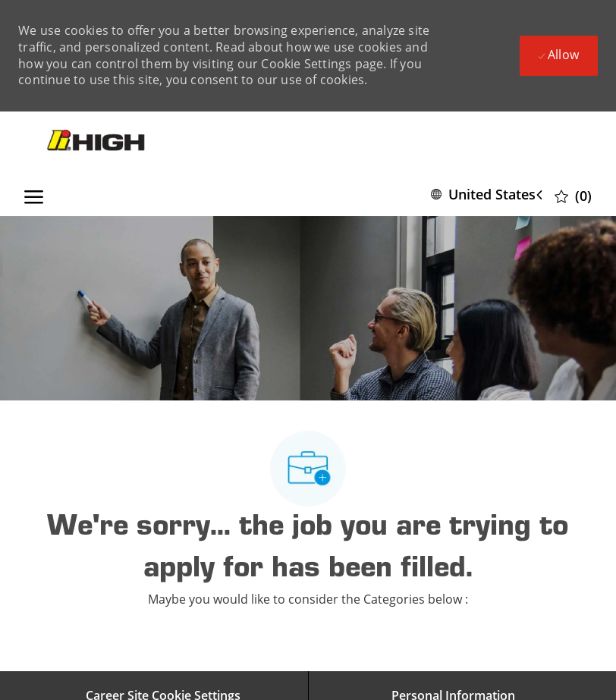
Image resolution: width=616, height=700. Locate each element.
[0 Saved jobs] (573, 195)
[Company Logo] (97, 142)
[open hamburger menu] (34, 194)
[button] (490, 195)
